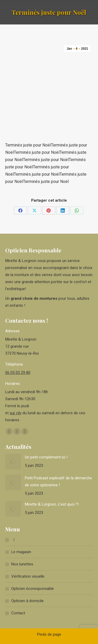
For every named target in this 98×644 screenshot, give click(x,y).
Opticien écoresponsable (33, 589)
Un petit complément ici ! (46, 457)
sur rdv (16, 413)
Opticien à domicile (27, 601)
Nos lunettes (22, 564)
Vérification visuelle (28, 576)
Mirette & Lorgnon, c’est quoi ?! (52, 504)
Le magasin (21, 552)
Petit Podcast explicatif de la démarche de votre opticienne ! (58, 482)
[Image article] (13, 462)
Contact (18, 613)
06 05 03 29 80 (18, 373)
